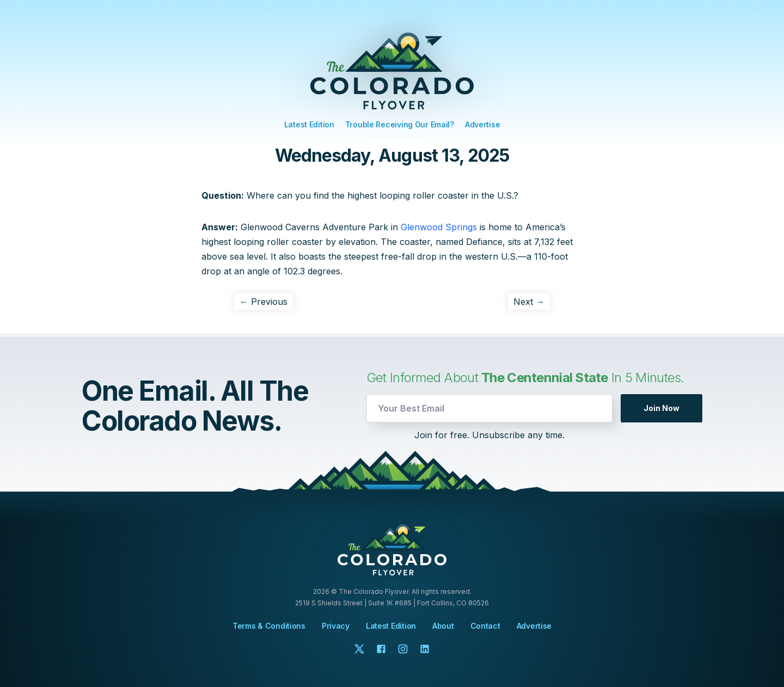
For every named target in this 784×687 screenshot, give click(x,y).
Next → (529, 302)
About (443, 626)
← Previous (264, 302)
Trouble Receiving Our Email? (400, 124)
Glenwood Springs (439, 227)
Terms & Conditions (269, 626)
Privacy (336, 626)
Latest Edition (309, 124)
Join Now (661, 408)
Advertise (482, 124)
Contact (485, 626)
